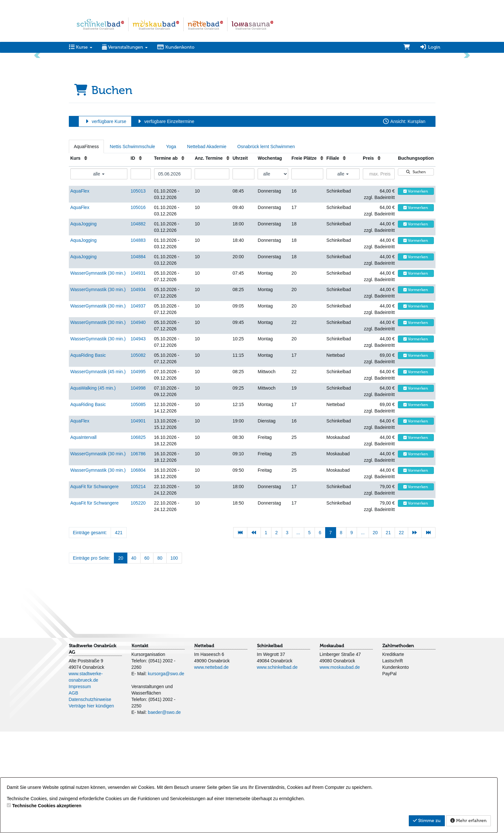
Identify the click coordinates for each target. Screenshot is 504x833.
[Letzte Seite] (428, 634)
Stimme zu (427, 821)
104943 (138, 440)
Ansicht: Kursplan (404, 223)
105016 (138, 309)
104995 (138, 473)
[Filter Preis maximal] (379, 275)
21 (388, 634)
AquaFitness (87, 248)
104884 (138, 358)
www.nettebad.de (211, 769)
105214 (138, 588)
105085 (138, 506)
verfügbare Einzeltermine (165, 223)
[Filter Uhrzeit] (243, 275)
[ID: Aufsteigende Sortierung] (140, 260)
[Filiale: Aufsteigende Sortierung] (344, 260)
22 (401, 634)
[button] (38, 105)
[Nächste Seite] (415, 634)
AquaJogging (84, 325)
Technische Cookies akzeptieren (47, 806)
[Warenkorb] (407, 47)
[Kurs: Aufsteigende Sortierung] (86, 260)
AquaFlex (80, 292)
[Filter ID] (141, 275)
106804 (138, 572)
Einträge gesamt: (90, 634)
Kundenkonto (176, 47)
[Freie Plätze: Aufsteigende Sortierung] (322, 260)
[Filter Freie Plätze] (307, 275)
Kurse (81, 47)
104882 (138, 325)
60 (147, 659)
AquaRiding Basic (88, 457)
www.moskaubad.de (340, 769)
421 (119, 634)
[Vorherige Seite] (254, 634)
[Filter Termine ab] (173, 275)
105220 (138, 604)
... (298, 634)
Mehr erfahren (468, 821)
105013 (138, 292)
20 (375, 634)
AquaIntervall (84, 539)
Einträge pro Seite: (92, 659)
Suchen (416, 273)
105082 (138, 457)
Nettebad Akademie (207, 248)
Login (430, 47)
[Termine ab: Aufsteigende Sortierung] (183, 260)
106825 (138, 539)
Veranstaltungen (125, 47)
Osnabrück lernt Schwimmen (266, 248)
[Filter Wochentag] (273, 275)
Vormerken (416, 293)
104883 (138, 342)
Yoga (171, 248)
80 (160, 659)
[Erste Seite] (240, 634)
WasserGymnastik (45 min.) (98, 473)
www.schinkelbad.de (277, 769)
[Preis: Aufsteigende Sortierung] (379, 260)
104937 (138, 407)
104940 (138, 424)
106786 (138, 555)
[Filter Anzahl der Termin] (212, 275)
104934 (138, 391)
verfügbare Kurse (105, 223)
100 (174, 659)
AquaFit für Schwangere (95, 588)
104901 (138, 522)
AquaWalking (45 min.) (93, 489)
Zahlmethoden (398, 747)
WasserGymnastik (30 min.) (98, 374)
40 (134, 659)
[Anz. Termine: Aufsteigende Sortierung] (228, 260)
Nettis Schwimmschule (132, 248)
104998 (138, 489)
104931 (138, 374)
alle (99, 275)
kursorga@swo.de (166, 775)
